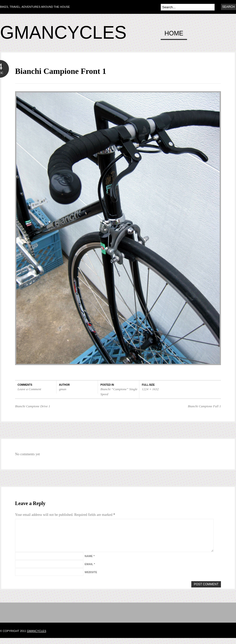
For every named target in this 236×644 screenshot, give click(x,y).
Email (90, 570)
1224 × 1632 (150, 389)
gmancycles (37, 637)
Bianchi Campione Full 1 (204, 406)
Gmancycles (63, 32)
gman (63, 389)
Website (91, 578)
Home (174, 33)
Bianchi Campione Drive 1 (33, 406)
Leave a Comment (29, 389)
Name (90, 562)
